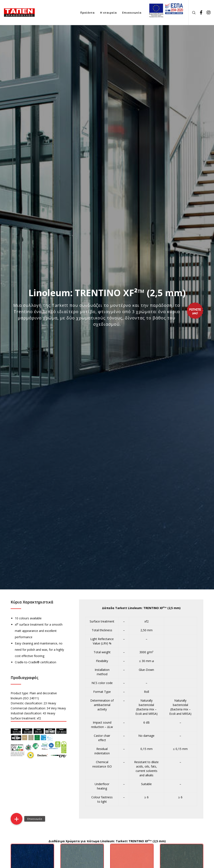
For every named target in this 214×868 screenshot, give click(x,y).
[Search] (192, 13)
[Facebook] (200, 13)
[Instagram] (207, 13)
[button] (17, 819)
